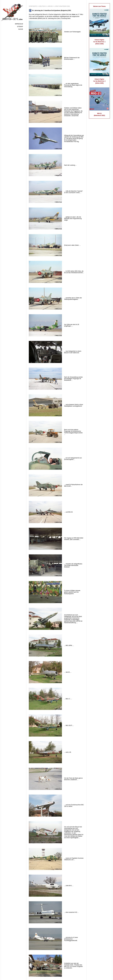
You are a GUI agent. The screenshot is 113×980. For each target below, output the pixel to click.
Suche (21, 29)
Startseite (33, 6)
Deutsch (42, 6)
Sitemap (20, 27)
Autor (74, 14)
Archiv (50, 6)
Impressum (19, 24)
